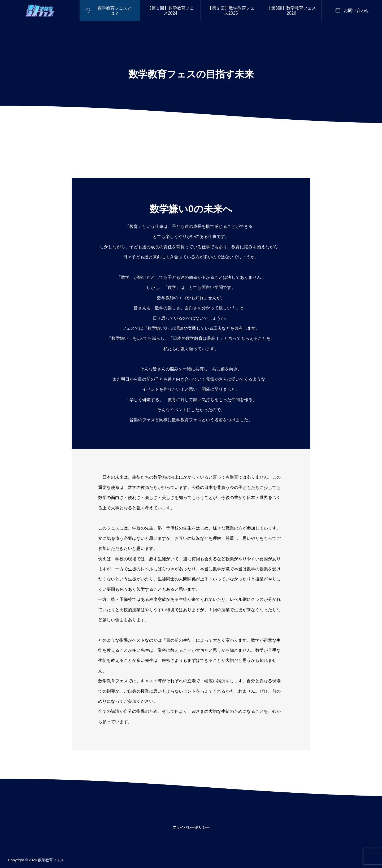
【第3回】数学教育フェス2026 (291, 11)
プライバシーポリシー (191, 827)
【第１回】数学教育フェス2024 (171, 11)
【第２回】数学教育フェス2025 (231, 11)
